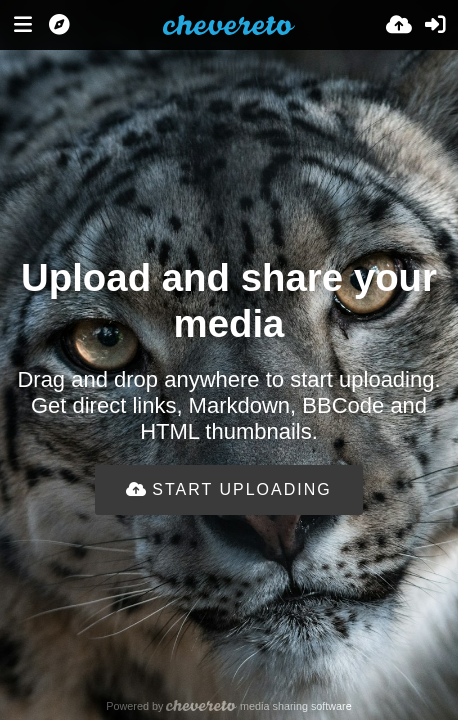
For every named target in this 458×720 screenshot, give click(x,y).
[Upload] (399, 25)
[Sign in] (435, 25)
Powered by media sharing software (228, 706)
